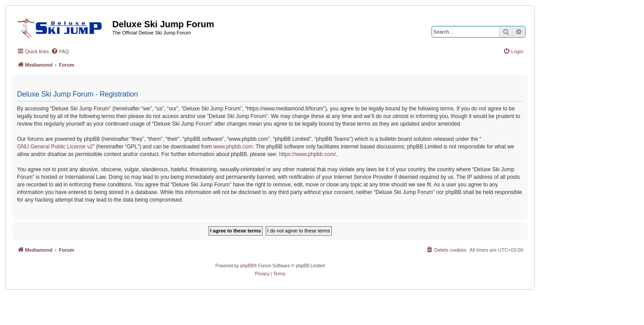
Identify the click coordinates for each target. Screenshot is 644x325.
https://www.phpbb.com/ (307, 154)
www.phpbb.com (233, 147)
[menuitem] (60, 51)
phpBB (247, 266)
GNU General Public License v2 (55, 147)
